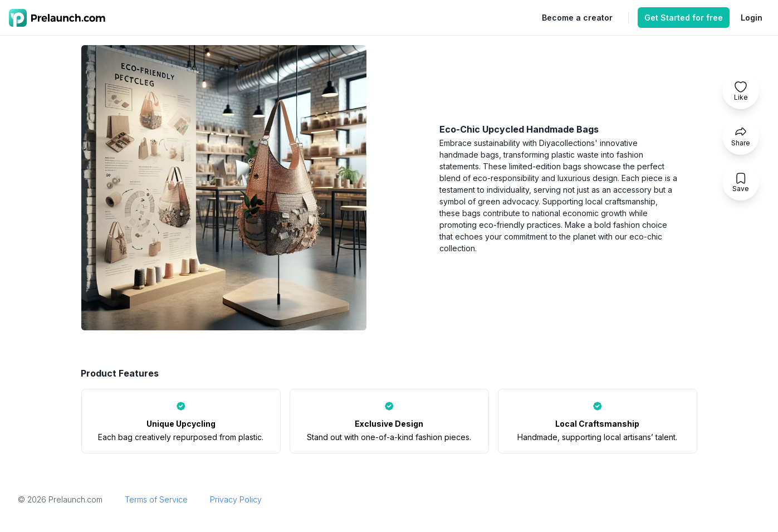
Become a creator (577, 18)
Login (752, 18)
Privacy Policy (236, 499)
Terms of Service (156, 499)
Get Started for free (684, 18)
